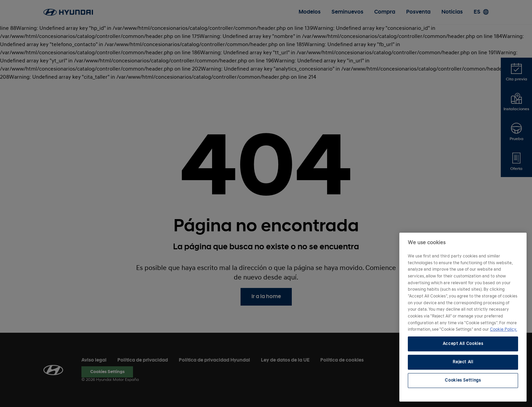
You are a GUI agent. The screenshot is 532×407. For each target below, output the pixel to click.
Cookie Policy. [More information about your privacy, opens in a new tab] (503, 330)
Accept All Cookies (463, 344)
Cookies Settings (463, 380)
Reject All (463, 362)
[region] (463, 317)
